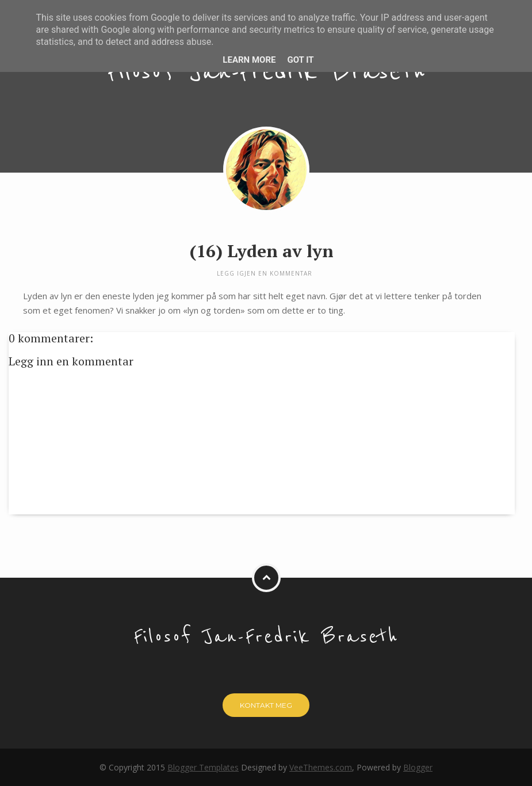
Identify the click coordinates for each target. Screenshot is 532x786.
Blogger (418, 767)
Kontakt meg (266, 705)
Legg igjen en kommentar (265, 273)
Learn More (249, 60)
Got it (300, 60)
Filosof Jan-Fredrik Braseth (266, 72)
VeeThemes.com (321, 767)
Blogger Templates (203, 767)
